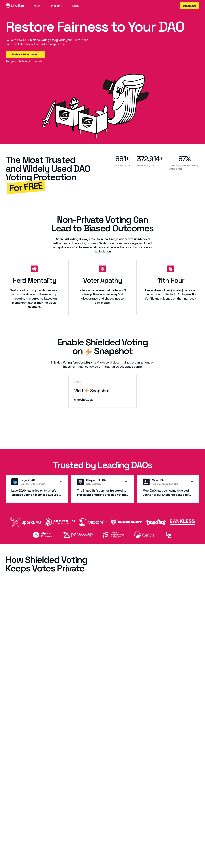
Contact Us (190, 6)
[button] (38, 6)
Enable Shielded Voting (25, 54)
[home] (15, 6)
